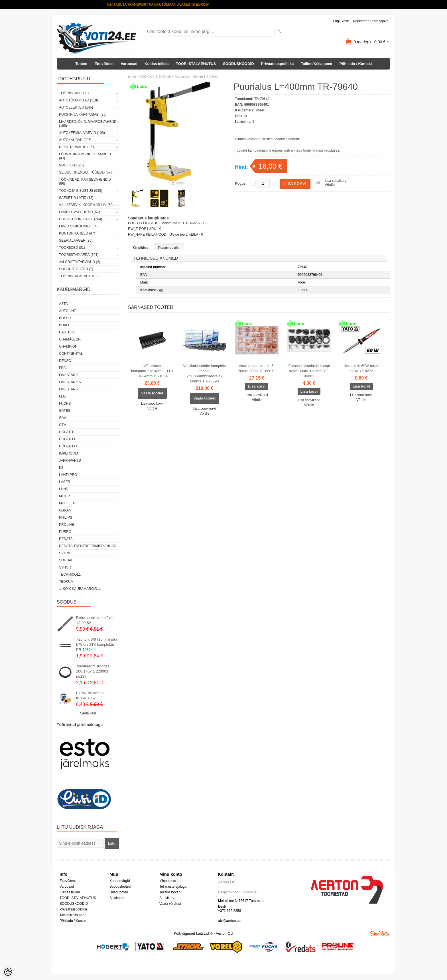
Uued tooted (119, 892)
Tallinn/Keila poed (316, 64)
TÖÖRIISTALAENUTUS (196, 64)
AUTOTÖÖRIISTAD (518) (79, 100)
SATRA (65, 553)
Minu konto (168, 881)
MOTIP (64, 496)
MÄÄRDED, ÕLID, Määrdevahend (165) (88, 124)
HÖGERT (66, 432)
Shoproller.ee (380, 934)
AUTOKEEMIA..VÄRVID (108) (82, 133)
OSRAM (65, 510)
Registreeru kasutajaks (371, 21)
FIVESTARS (68, 389)
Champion (68, 347)
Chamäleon (70, 339)
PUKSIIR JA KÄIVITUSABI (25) (83, 115)
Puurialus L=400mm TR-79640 (196, 77)
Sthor (65, 567)
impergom (69, 453)
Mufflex (67, 503)
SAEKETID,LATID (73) (76, 198)
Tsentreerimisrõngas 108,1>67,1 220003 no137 (93, 671)
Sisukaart (117, 898)
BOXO (64, 325)
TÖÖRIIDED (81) (72, 248)
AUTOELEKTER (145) (76, 107)
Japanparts (70, 461)
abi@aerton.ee (229, 921)
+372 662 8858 (229, 911)
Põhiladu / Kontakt (356, 64)
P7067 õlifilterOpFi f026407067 (91, 695)
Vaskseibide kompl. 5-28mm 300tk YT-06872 (257, 368)
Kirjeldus (141, 247)
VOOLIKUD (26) (71, 165)
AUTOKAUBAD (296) (75, 140)
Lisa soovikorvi (336, 181)
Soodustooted (120, 887)
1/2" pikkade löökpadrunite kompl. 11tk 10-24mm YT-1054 (152, 371)
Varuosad (129, 64)
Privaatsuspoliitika (278, 64)
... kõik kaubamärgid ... (80, 589)
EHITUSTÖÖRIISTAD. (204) (81, 219)
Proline (67, 525)
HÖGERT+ (67, 439)
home (132, 77)
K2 (61, 468)
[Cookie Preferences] (8, 972)
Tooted (81, 64)
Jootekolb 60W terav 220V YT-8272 (361, 368)
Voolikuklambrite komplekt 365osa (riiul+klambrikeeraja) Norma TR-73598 (204, 373)
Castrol (67, 332)
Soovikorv (167, 898)
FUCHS (65, 404)
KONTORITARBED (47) (77, 233)
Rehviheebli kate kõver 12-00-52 (95, 620)
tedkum (66, 582)
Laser (65, 482)
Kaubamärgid (120, 881)
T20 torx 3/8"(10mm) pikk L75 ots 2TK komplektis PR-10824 (97, 644)
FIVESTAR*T (69, 375)
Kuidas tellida (157, 64)
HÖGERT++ (68, 446)
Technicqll (70, 574)
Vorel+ (261, 110)
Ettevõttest (104, 64)
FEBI (63, 368)
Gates (65, 411)
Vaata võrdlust (170, 904)
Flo (62, 396)
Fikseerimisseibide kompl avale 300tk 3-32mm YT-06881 (309, 371)
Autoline (68, 311)
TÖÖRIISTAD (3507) (75, 93)
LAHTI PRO (68, 475)
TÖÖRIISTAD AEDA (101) (79, 255)
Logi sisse (341, 21)
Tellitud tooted (170, 892)
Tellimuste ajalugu (173, 887)
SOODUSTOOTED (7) (76, 269)
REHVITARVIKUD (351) (77, 147)
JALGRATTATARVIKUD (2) (80, 262)
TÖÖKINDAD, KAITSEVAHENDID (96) (85, 182)
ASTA (63, 304)
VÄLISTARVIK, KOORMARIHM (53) (86, 205)
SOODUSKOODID (238, 64)
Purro (65, 532)
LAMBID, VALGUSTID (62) (79, 212)
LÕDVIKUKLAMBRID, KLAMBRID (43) (85, 156)
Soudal (66, 560)
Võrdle (330, 185)
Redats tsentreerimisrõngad (88, 546)
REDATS (66, 539)
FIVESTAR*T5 (70, 382)
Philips (66, 517)
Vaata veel (88, 713)
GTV (63, 425)
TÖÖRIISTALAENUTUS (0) (80, 276)
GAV (62, 418)
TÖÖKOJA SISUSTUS (155, 77)
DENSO (65, 361)
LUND (64, 489)
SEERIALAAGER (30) (76, 241)
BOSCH (65, 318)
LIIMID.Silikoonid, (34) (78, 226)
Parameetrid (169, 247)
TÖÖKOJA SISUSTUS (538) (81, 191)
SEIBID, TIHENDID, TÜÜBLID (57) (85, 172)
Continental (71, 354)
